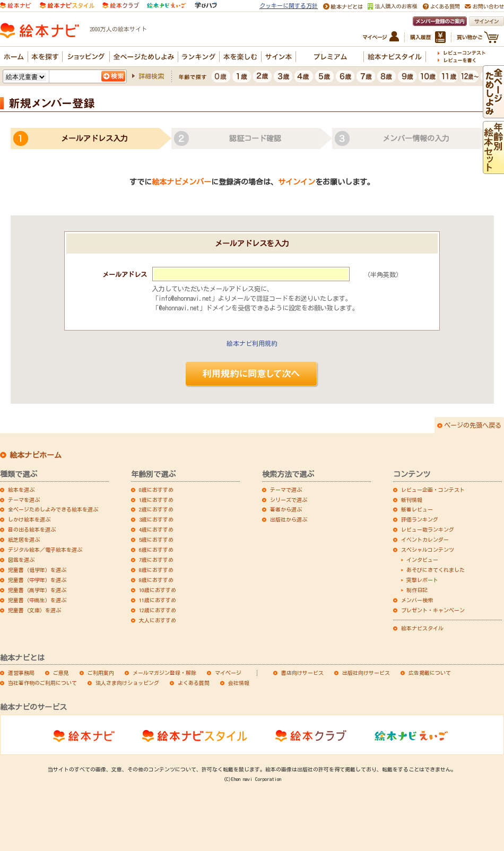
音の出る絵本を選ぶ (32, 529)
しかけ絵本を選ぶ (29, 519)
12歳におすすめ (158, 610)
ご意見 (61, 673)
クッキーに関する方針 (289, 6)
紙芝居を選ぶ (24, 540)
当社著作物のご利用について (42, 683)
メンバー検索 (417, 600)
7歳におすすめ (156, 560)
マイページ (228, 673)
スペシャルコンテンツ (428, 550)
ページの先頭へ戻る (473, 425)
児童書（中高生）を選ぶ (37, 600)
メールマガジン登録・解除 (164, 673)
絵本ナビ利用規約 (252, 343)
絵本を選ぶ (21, 490)
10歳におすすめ (158, 590)
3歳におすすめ (156, 519)
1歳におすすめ (156, 500)
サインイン (297, 182)
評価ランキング (420, 519)
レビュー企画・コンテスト (433, 490)
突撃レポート (422, 580)
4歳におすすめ (156, 529)
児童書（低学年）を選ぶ (37, 570)
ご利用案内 (101, 673)
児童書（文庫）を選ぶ (34, 610)
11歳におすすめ (158, 600)
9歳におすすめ (156, 580)
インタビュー (422, 560)
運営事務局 (21, 673)
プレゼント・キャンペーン (433, 610)
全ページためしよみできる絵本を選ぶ (53, 509)
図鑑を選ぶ (21, 560)
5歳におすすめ (156, 540)
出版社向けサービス (366, 673)
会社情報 (239, 683)
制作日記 (417, 590)
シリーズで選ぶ (289, 500)
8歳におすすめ (156, 570)
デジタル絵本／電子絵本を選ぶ (45, 550)
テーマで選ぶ (286, 490)
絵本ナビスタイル (422, 628)
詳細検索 (151, 76)
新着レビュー (417, 509)
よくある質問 (194, 683)
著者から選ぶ (286, 509)
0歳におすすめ (156, 490)
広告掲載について (430, 673)
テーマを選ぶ (24, 500)
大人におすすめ (158, 620)
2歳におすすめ (156, 509)
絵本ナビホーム (36, 455)
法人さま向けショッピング (127, 683)
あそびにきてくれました (436, 570)
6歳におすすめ (156, 550)
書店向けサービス (302, 673)
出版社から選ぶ (289, 519)
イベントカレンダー (425, 540)
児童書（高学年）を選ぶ (37, 590)
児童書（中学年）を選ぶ (37, 580)
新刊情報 (412, 500)
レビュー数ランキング (428, 529)
